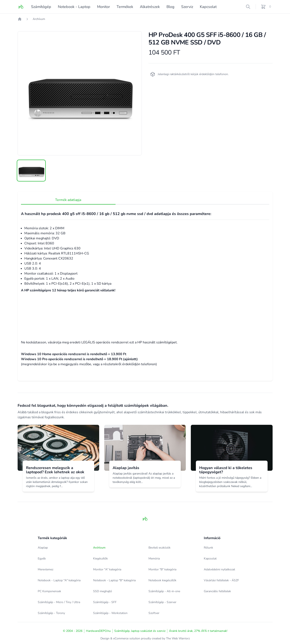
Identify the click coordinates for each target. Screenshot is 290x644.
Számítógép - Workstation (110, 613)
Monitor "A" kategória (107, 569)
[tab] (31, 171)
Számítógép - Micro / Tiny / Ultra (59, 602)
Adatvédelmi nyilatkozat (219, 569)
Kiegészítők (100, 559)
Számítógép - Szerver (162, 602)
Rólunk (208, 548)
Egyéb (42, 559)
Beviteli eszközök (159, 548)
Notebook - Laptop (74, 7)
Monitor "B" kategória (162, 569)
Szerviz (187, 7)
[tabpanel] (80, 93)
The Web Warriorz (178, 638)
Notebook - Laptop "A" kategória (59, 580)
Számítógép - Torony (51, 613)
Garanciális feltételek (217, 591)
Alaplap (43, 548)
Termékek (125, 7)
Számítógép (41, 7)
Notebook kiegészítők (162, 580)
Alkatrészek (150, 7)
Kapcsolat (208, 7)
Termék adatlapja (37, 200)
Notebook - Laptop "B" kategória (114, 580)
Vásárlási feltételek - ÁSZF (221, 580)
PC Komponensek (49, 591)
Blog (170, 7)
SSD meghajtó (103, 591)
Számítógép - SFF (105, 602)
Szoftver (154, 613)
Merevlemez (46, 569)
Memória (154, 559)
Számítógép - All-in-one (164, 591)
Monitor (103, 7)
